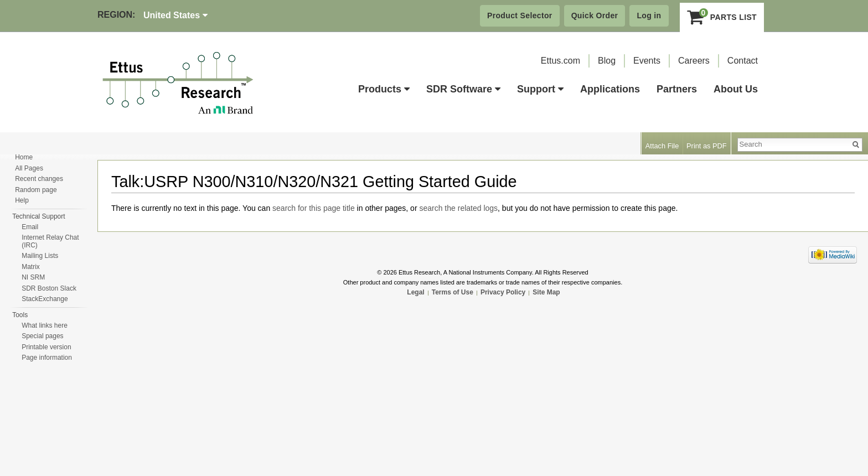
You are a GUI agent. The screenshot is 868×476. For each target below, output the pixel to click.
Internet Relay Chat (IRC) (50, 241)
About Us (736, 89)
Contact (743, 61)
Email (30, 227)
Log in (649, 15)
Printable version (46, 347)
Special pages (42, 336)
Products (384, 89)
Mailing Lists (40, 256)
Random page (36, 190)
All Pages (29, 168)
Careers (694, 61)
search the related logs (458, 208)
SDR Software (463, 89)
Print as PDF (707, 146)
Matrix (31, 267)
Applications (610, 89)
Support (540, 89)
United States (175, 15)
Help (22, 200)
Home (24, 157)
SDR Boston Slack (49, 288)
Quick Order (595, 15)
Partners (677, 89)
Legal (415, 292)
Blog (607, 61)
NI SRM (33, 277)
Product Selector (520, 15)
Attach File (662, 146)
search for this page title (314, 208)
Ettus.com (560, 61)
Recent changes (39, 179)
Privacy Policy (503, 292)
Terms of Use (453, 292)
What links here (45, 325)
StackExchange (45, 299)
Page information (47, 358)
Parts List (722, 17)
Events (647, 61)
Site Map (546, 292)
